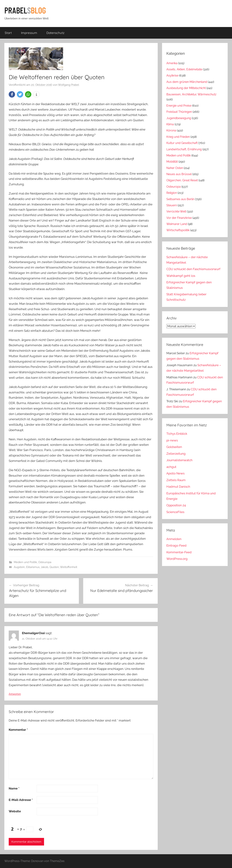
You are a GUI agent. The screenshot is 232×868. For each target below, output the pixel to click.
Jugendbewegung (179, 118)
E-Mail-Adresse (21, 800)
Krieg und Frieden (178, 137)
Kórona (171, 130)
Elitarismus (33, 567)
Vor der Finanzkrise (179, 218)
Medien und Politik (25, 562)
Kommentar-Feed (179, 552)
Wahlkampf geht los (181, 276)
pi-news (172, 440)
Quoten (54, 567)
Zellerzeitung (176, 454)
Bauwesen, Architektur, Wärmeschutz (191, 94)
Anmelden (174, 539)
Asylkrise (172, 76)
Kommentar (18, 730)
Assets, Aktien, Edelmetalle (184, 69)
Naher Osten (175, 168)
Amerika (172, 63)
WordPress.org (177, 559)
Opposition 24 (176, 505)
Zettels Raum (176, 480)
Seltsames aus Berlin (180, 199)
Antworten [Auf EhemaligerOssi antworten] (15, 694)
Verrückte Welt (176, 211)
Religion (172, 193)
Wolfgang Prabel (69, 85)
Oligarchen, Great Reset (182, 180)
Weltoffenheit (69, 567)
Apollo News (175, 473)
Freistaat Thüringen (179, 112)
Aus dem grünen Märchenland (187, 82)
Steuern (172, 205)
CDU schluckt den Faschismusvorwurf (193, 269)
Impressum (29, 33)
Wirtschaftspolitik (178, 230)
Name (14, 788)
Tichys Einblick (177, 434)
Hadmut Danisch (178, 487)
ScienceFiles (175, 512)
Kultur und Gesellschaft (182, 143)
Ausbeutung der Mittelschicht (186, 88)
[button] (12, 94)
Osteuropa (45, 562)
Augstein (19, 567)
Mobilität (172, 162)
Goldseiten (174, 447)
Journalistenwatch (179, 460)
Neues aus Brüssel (179, 174)
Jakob (44, 567)
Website (15, 811)
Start (8, 33)
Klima (170, 124)
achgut (171, 467)
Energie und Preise (179, 106)
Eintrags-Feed (176, 545)
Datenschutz (55, 33)
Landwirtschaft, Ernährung (184, 149)
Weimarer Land (177, 224)
